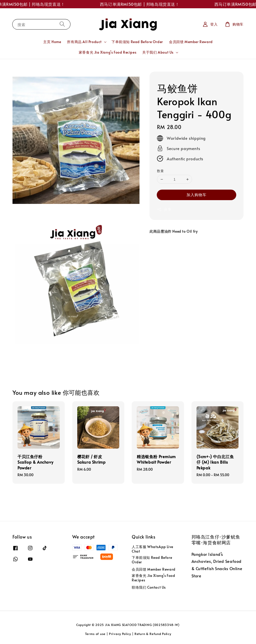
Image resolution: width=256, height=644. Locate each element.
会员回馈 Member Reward (191, 42)
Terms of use (95, 634)
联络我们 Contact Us (149, 587)
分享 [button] (164, 209)
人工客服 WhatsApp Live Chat (152, 549)
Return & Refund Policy (153, 634)
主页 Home (52, 42)
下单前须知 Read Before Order (137, 42)
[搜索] (62, 24)
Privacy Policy (120, 634)
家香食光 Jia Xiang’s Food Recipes (107, 52)
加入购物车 (196, 195)
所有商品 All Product (84, 42)
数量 (160, 171)
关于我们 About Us (158, 52)
